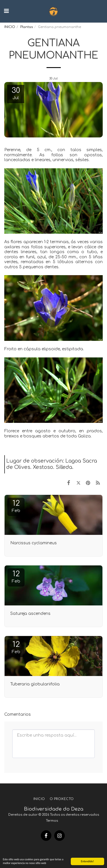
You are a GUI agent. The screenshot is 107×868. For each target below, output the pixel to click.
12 (16, 506)
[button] (6, 11)
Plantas (27, 27)
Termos (52, 821)
